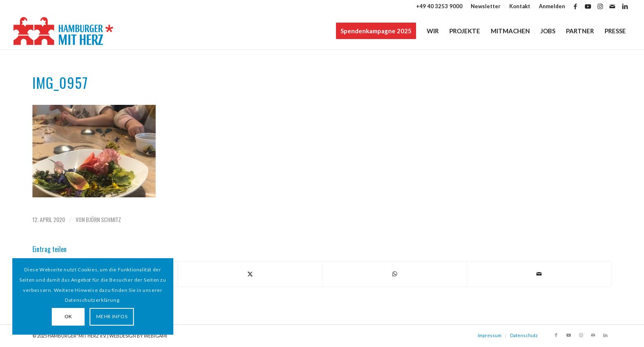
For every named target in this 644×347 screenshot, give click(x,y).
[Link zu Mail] (613, 6)
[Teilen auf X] (250, 274)
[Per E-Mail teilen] (539, 274)
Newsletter (486, 6)
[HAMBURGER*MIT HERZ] (64, 31)
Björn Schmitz (103, 219)
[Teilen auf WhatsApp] (394, 274)
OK (68, 316)
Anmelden (552, 6)
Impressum (490, 335)
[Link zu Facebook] (576, 6)
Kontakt (520, 6)
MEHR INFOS (112, 316)
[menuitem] (486, 6)
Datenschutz (524, 335)
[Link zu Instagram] (600, 6)
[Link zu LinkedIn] (625, 6)
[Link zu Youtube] (588, 6)
